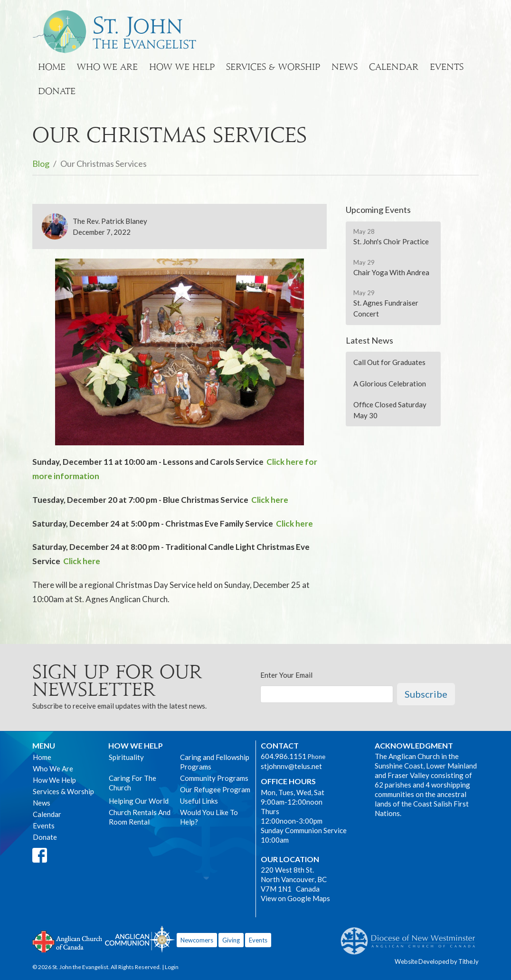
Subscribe (426, 694)
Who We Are (107, 67)
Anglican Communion (140, 939)
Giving (231, 940)
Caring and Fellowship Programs (215, 762)
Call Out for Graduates (389, 362)
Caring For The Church (132, 783)
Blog (41, 163)
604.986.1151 (284, 756)
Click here (270, 500)
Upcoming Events (378, 210)
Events (447, 67)
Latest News (369, 340)
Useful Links (199, 801)
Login (172, 967)
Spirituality (126, 757)
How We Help (182, 67)
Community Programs (214, 778)
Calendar (394, 67)
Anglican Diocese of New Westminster (412, 936)
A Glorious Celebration (390, 384)
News (345, 67)
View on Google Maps (295, 898)
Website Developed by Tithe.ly (437, 961)
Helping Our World (139, 801)
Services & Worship (273, 67)
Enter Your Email (286, 675)
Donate (57, 91)
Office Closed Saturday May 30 (390, 410)
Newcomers (197, 940)
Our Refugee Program (215, 789)
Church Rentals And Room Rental (140, 817)
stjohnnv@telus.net (291, 766)
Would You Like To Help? (209, 817)
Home (52, 67)
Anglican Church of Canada (68, 941)
